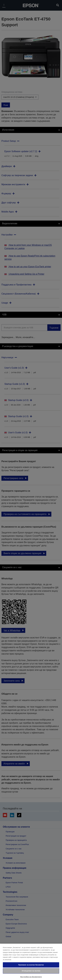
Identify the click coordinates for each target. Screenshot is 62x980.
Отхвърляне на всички (31, 971)
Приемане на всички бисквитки (31, 965)
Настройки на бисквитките (31, 977)
